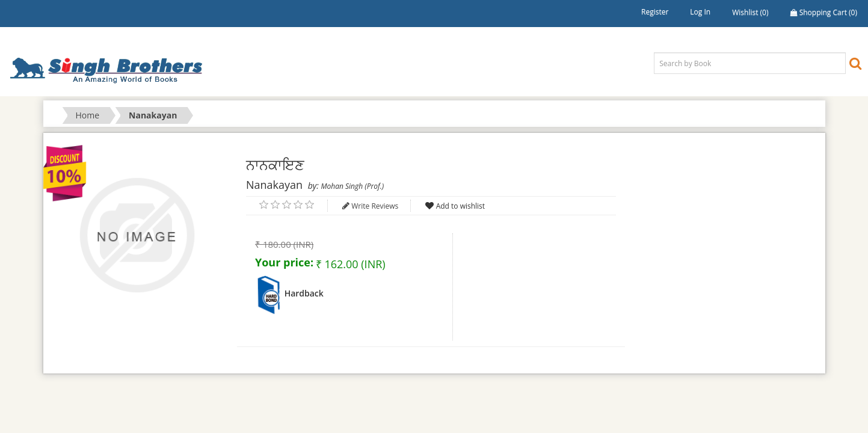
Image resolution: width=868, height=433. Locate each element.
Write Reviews (375, 206)
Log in (700, 12)
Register (655, 12)
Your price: (284, 262)
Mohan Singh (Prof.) (352, 186)
